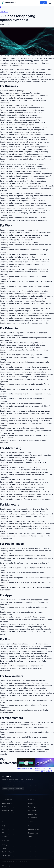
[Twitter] (6, 866)
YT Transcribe (33, 818)
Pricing (4, 837)
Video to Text (32, 814)
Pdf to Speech (33, 811)
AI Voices (5, 807)
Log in (43, 3)
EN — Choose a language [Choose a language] (13, 788)
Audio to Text (32, 803)
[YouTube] (3, 866)
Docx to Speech (33, 807)
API (3, 833)
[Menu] (50, 3)
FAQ (3, 826)
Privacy (5, 845)
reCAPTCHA (6, 856)
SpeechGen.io (11, 862)
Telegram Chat (33, 833)
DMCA (4, 848)
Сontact (31, 826)
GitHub (30, 837)
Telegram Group (33, 830)
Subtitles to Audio (8, 811)
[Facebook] (9, 866)
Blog (3, 830)
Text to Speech (7, 803)
